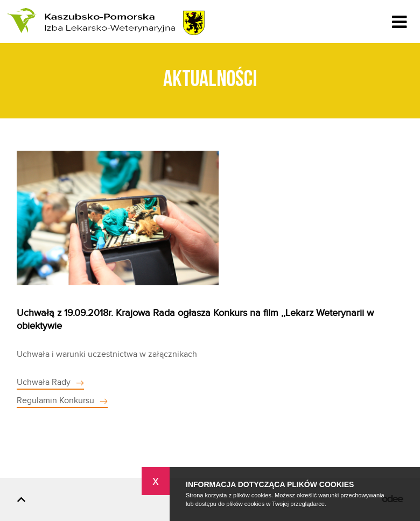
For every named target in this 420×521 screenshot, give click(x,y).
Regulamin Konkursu (55, 401)
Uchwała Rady (44, 382)
